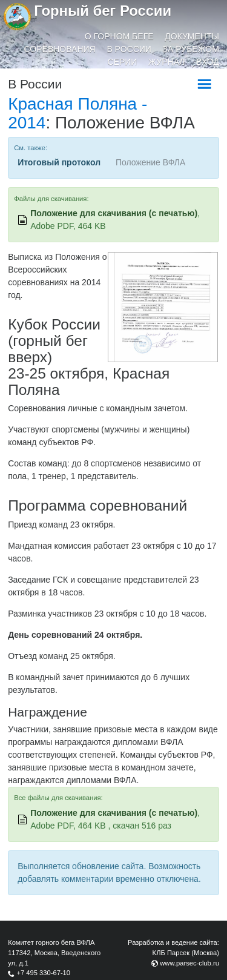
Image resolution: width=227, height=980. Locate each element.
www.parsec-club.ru (189, 963)
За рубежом (191, 49)
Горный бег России (103, 11)
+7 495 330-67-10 (43, 973)
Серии (123, 62)
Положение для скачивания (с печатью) (114, 213)
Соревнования (60, 49)
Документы (192, 36)
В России (129, 49)
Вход (208, 62)
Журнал (166, 62)
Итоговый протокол (59, 162)
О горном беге (119, 36)
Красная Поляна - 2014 (77, 113)
